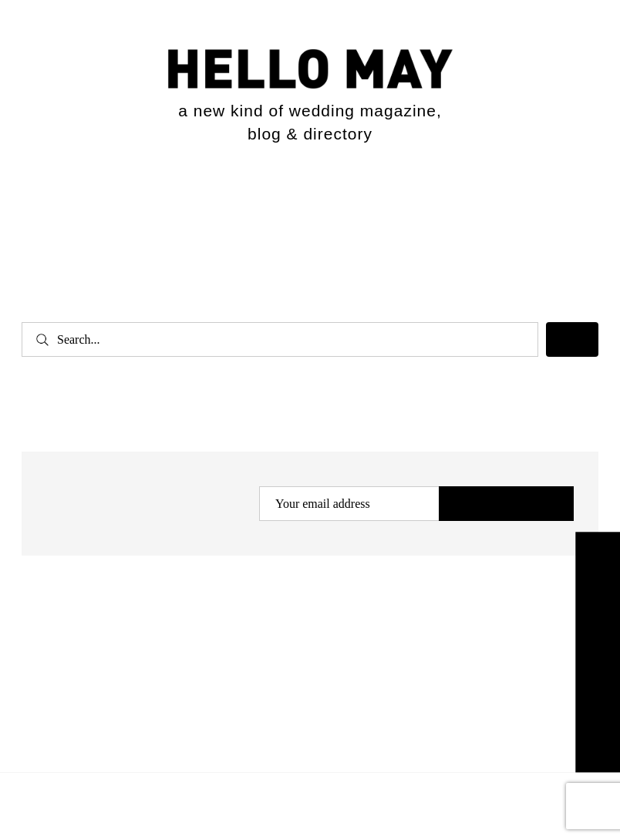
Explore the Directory (598, 652)
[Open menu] (45, 199)
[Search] (572, 339)
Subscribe (506, 505)
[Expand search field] (572, 196)
